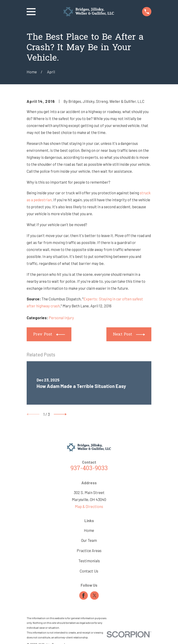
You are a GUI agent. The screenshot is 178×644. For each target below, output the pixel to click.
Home (89, 530)
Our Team (89, 540)
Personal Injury (61, 318)
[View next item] (60, 414)
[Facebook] (83, 595)
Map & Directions (89, 506)
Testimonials (89, 561)
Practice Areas (89, 550)
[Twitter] (95, 595)
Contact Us (89, 571)
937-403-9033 (89, 469)
